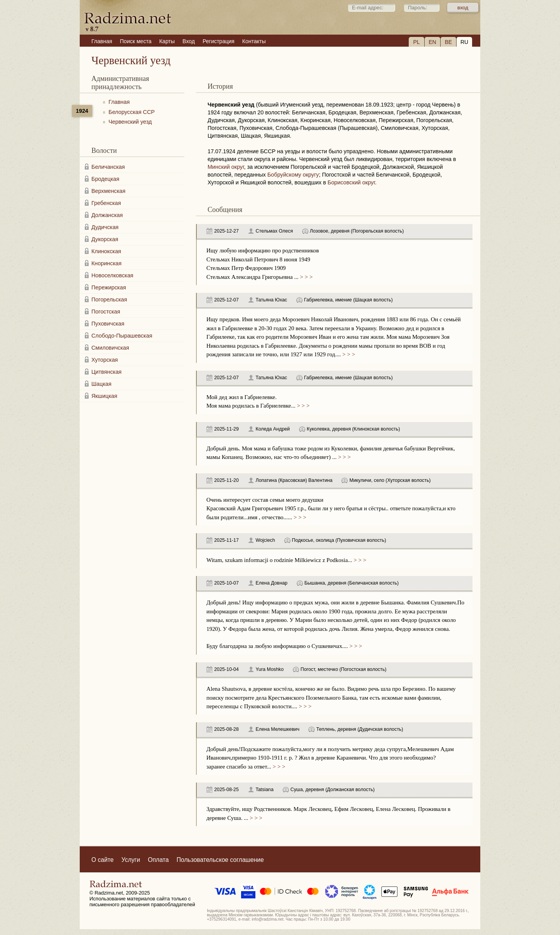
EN (432, 42)
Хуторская (105, 360)
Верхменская (108, 191)
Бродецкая (105, 179)
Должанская (107, 215)
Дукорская (105, 239)
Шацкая (101, 384)
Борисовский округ (351, 182)
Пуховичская (108, 324)
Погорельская (109, 299)
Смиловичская (110, 348)
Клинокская (106, 251)
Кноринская (106, 263)
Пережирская (109, 287)
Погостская (106, 312)
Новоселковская (112, 275)
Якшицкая (104, 396)
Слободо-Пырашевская (122, 336)
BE (449, 42)
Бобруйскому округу (293, 175)
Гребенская (106, 203)
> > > (306, 277)
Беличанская (108, 167)
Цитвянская (107, 372)
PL (416, 42)
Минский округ (226, 167)
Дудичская (105, 227)
